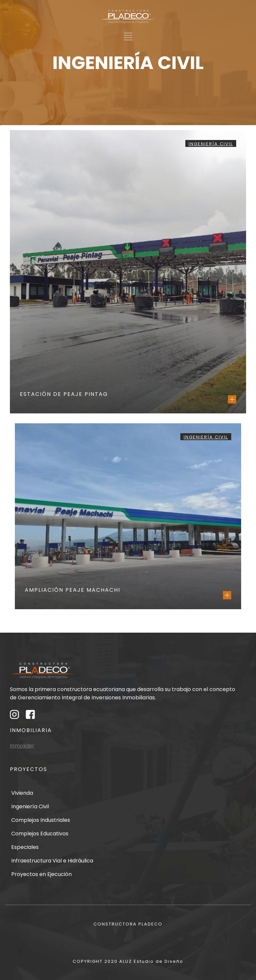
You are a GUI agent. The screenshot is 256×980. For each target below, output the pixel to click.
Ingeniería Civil (211, 144)
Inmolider (22, 746)
